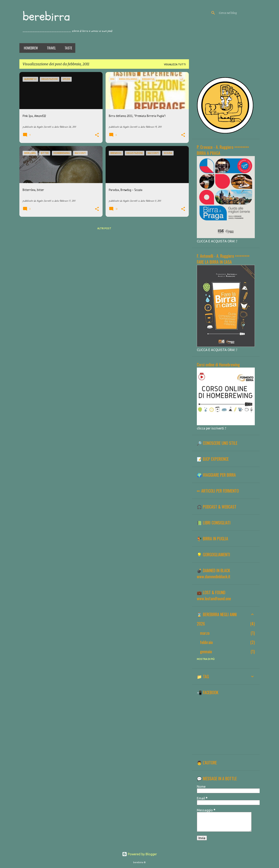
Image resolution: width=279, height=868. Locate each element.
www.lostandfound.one (214, 598)
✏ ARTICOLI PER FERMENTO (218, 491)
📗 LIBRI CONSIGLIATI (214, 523)
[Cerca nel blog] (238, 13)
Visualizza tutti (175, 64)
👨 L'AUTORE (207, 763)
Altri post (104, 228)
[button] (97, 135)
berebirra (46, 17)
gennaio (206, 651)
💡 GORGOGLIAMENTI (213, 554)
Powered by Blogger (139, 854)
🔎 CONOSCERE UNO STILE (217, 443)
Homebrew (30, 48)
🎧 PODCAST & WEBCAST (217, 507)
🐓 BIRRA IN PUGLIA (212, 539)
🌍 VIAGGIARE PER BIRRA (216, 475)
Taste (67, 48)
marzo (205, 633)
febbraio (206, 642)
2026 (201, 624)
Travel (50, 48)
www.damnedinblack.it (214, 576)
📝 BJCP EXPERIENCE (213, 459)
